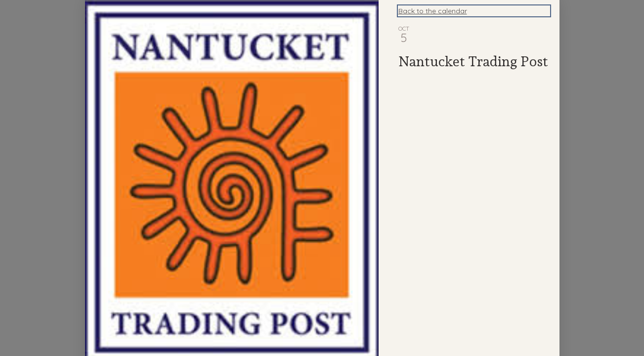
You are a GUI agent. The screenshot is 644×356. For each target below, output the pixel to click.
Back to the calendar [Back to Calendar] (433, 11)
